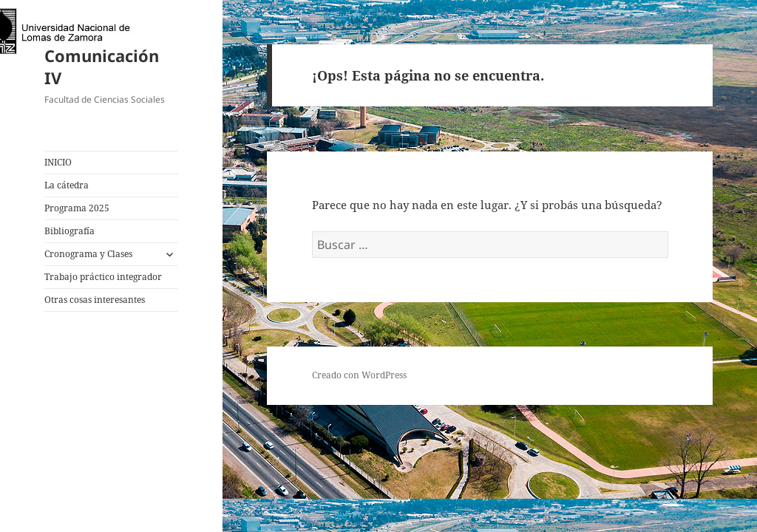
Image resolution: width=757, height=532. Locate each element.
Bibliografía (69, 231)
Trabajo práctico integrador (103, 277)
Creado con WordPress (359, 375)
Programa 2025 (77, 208)
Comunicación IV (102, 66)
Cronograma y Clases (88, 254)
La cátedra (67, 185)
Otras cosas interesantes (95, 300)
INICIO (58, 162)
